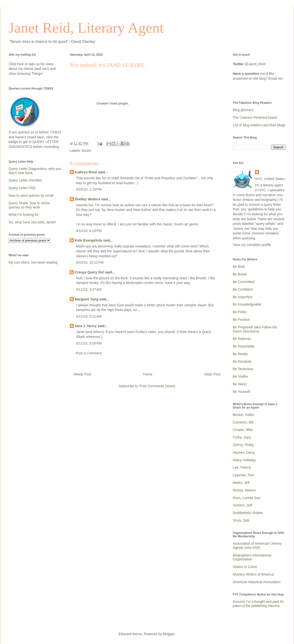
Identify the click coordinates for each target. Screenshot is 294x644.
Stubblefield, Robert (248, 513)
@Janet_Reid (255, 64)
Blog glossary (243, 110)
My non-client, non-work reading (33, 262)
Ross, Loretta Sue (246, 498)
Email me (276, 78)
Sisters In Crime (245, 567)
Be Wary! (240, 384)
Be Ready (240, 354)
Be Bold (239, 267)
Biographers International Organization (252, 557)
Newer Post (82, 374)
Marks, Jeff (241, 483)
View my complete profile (252, 245)
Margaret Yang (86, 299)
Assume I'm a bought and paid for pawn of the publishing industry (258, 604)
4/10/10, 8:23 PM (89, 231)
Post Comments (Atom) (157, 386)
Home (148, 374)
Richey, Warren (244, 490)
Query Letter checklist (25, 180)
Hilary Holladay (244, 460)
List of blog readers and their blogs (259, 125)
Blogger (169, 634)
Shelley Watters (87, 199)
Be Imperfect (242, 297)
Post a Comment (89, 353)
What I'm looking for (24, 215)
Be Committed (244, 282)
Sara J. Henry (86, 326)
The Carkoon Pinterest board (255, 117)
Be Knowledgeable (247, 304)
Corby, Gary (242, 437)
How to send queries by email (31, 195)
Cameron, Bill (243, 422)
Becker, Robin (243, 415)
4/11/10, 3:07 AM (89, 289)
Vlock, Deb (241, 520)
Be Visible (240, 376)
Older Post (212, 374)
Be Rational (242, 339)
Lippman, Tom (244, 475)
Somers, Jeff (242, 505)
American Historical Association (257, 582)
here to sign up (29, 64)
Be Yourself (241, 392)
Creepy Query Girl (89, 272)
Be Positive (241, 320)
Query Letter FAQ (22, 188)
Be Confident (243, 289)
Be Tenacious (243, 369)
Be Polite (240, 312)
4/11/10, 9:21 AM (89, 316)
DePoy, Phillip (243, 445)
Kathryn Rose (86, 172)
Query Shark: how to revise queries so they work (29, 205)
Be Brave (240, 274)
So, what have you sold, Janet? (32, 222)
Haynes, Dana (244, 452)
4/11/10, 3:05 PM (89, 343)
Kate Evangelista (88, 240)
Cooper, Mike (243, 430)
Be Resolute (242, 361)
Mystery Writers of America (253, 574)
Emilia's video (146, 332)
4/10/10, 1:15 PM (89, 189)
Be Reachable (244, 346)
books (86, 151)
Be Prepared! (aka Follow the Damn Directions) (255, 329)
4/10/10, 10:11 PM (90, 262)
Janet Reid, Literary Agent (86, 28)
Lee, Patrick (242, 467)
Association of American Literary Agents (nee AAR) (257, 546)
